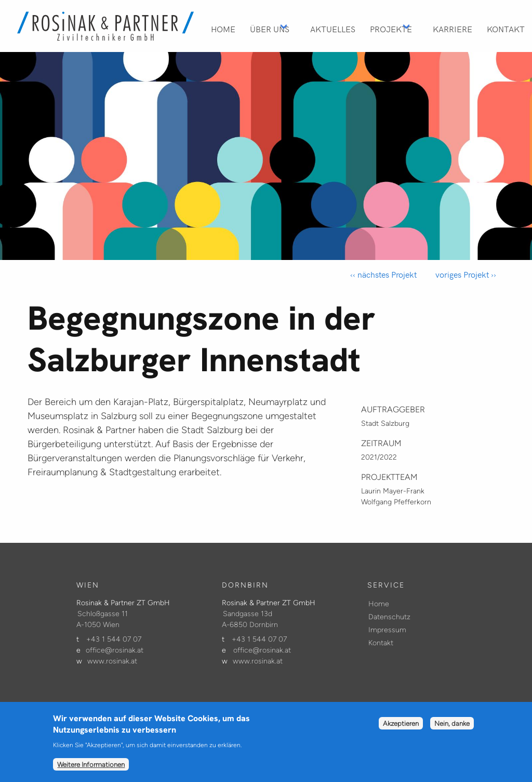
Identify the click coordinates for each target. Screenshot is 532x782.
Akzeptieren (401, 730)
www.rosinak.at (112, 661)
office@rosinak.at (115, 650)
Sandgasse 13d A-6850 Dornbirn (250, 619)
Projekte (391, 29)
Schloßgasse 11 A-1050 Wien (102, 619)
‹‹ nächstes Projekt (383, 274)
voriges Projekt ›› (465, 274)
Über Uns (270, 29)
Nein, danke (452, 730)
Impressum (387, 630)
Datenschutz (389, 617)
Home (223, 29)
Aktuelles (333, 29)
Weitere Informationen (91, 771)
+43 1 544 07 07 (114, 639)
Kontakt (506, 29)
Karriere (453, 29)
